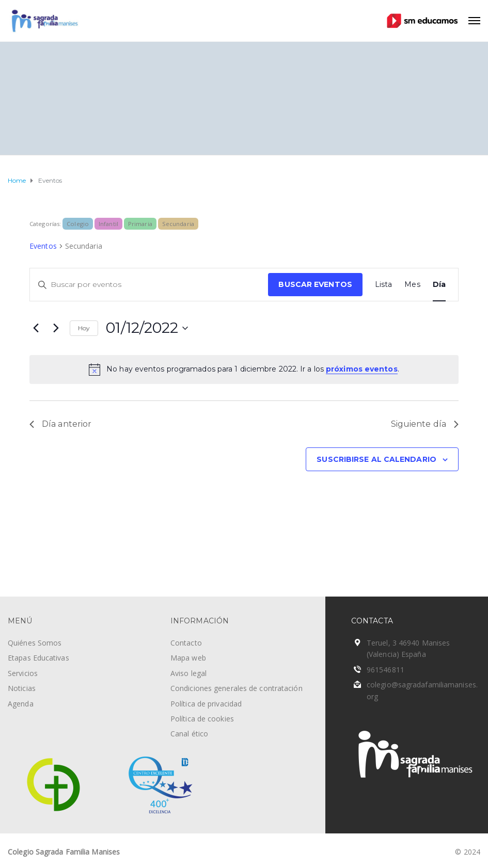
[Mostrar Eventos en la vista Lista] (384, 285)
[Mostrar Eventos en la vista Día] (439, 285)
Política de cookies (202, 719)
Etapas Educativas (38, 658)
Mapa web (188, 658)
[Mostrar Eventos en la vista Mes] (412, 285)
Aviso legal (188, 673)
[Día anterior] (36, 328)
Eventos (43, 246)
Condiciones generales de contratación (237, 688)
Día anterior (60, 424)
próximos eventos (362, 369)
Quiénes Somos (35, 643)
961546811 (385, 670)
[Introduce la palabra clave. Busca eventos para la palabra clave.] (149, 285)
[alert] (244, 369)
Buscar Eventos (315, 284)
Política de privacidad (206, 704)
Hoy (84, 328)
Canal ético (189, 734)
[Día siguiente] (56, 328)
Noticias (22, 688)
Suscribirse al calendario (376, 459)
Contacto (186, 643)
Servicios (23, 673)
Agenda (21, 704)
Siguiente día (425, 424)
